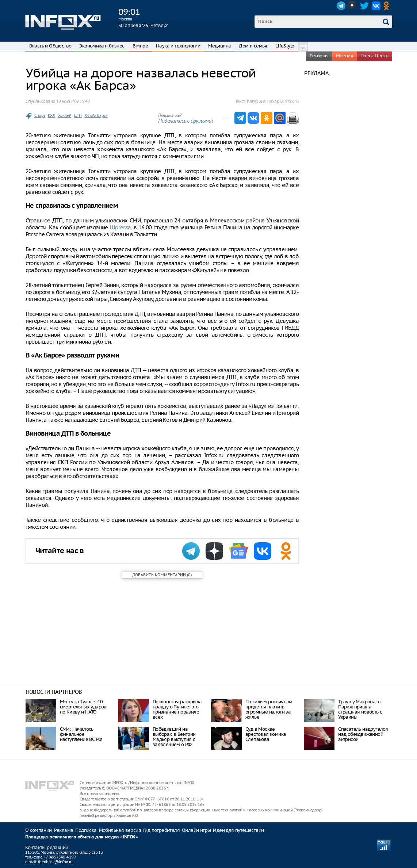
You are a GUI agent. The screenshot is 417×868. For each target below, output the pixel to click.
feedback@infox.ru (55, 862)
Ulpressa (120, 227)
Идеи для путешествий (238, 830)
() (162, 575)
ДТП (78, 115)
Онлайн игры (196, 830)
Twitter (364, 6)
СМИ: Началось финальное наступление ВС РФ (81, 734)
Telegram (341, 6)
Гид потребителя (161, 830)
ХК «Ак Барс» (96, 115)
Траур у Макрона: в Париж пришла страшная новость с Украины (360, 709)
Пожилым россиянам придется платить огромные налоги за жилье (269, 709)
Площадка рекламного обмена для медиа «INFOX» (82, 837)
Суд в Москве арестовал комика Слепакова (266, 734)
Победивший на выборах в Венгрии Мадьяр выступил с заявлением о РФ (174, 737)
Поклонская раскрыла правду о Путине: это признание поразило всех (177, 709)
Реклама (64, 830)
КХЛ (51, 115)
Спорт (40, 115)
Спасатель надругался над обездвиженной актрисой (363, 734)
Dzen (353, 6)
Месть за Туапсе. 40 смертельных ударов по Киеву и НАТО (83, 707)
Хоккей (65, 115)
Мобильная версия (120, 830)
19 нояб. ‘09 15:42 (73, 101)
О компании (39, 830)
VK (376, 6)
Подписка (86, 830)
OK (388, 6)
